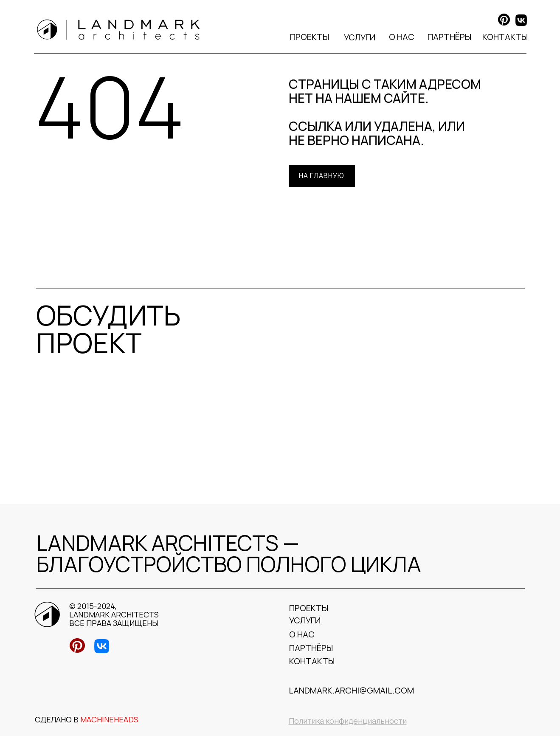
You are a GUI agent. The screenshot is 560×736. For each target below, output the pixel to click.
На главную (322, 176)
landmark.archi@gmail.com (351, 690)
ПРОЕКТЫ (310, 37)
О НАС (402, 37)
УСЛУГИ (360, 37)
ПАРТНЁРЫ (449, 37)
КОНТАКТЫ (505, 37)
